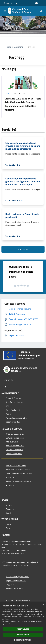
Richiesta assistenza (14, 588)
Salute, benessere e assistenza (18, 481)
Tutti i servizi (23, 249)
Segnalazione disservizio (16, 580)
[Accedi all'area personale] (36, 3)
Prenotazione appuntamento (18, 577)
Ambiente (10, 477)
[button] (23, 640)
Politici (8, 414)
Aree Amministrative (14, 402)
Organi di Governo (13, 398)
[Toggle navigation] (5, 11)
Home (8, 47)
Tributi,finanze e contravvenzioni (19, 473)
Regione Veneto (10, 3)
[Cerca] (41, 11)
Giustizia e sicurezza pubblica (18, 469)
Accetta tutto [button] (23, 629)
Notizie (9, 505)
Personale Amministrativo (16, 418)
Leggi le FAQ (11, 584)
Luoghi (8, 524)
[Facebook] (6, 387)
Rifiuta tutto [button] (23, 635)
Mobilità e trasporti (14, 454)
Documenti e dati (13, 422)
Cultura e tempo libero (15, 438)
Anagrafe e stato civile (15, 434)
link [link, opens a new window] (10, 624)
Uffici (8, 406)
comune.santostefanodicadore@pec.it (22, 562)
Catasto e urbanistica (14, 450)
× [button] (43, 604)
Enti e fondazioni (13, 410)
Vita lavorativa (12, 442)
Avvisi (7, 94)
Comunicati (10, 509)
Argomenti (19, 47)
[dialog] (23, 623)
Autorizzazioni (12, 485)
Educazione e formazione (16, 465)
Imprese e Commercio (15, 446)
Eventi (8, 528)
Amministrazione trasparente (18, 600)
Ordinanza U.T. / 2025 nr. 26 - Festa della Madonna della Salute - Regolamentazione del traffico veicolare (23, 104)
